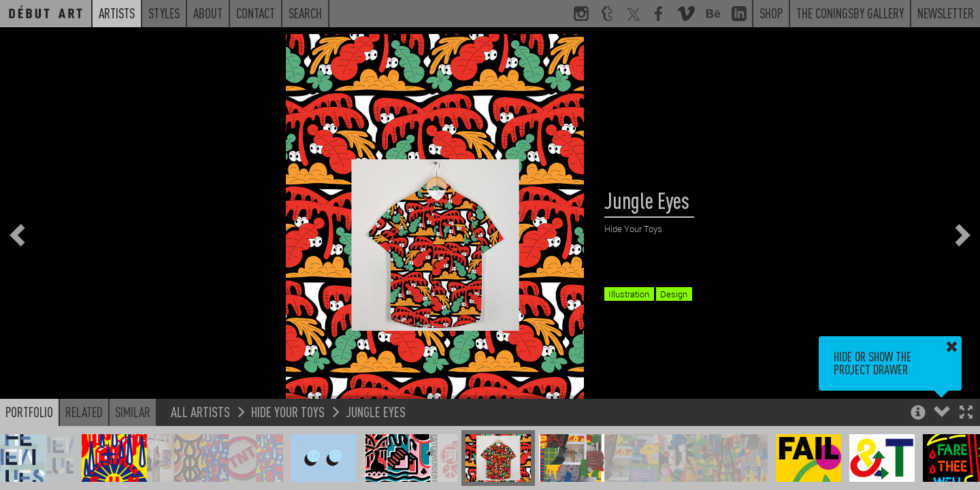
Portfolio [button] (29, 412)
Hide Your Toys (288, 411)
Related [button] (84, 412)
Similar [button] (133, 412)
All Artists (200, 411)
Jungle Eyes (376, 411)
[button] (966, 413)
